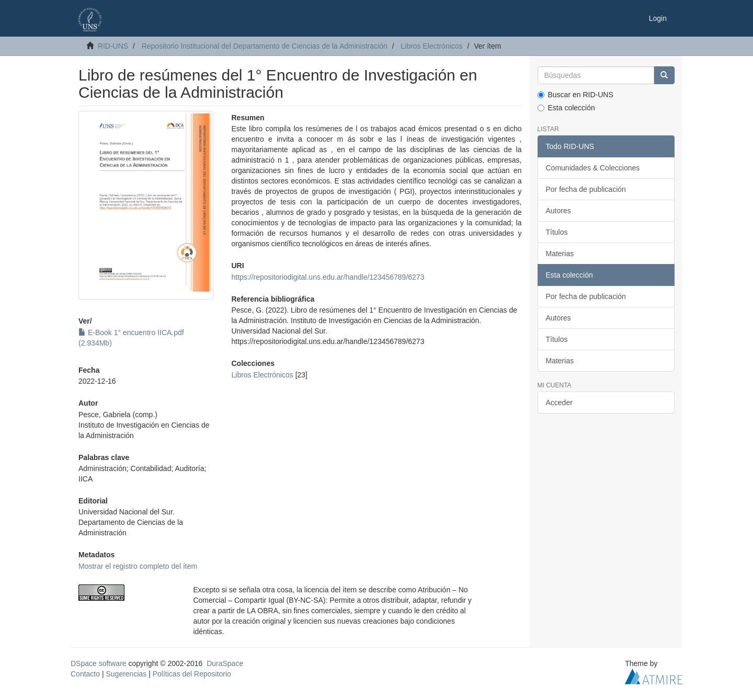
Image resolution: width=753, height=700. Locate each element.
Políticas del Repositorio (192, 674)
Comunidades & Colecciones (593, 168)
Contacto (85, 674)
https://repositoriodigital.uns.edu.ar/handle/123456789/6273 (328, 277)
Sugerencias (126, 674)
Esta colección (566, 108)
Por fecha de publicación (586, 189)
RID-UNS (113, 46)
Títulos (557, 232)
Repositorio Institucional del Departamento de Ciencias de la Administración (265, 46)
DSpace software (99, 663)
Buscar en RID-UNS (575, 95)
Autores (558, 211)
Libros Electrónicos (431, 46)
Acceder (559, 403)
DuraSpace (225, 663)
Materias (560, 254)
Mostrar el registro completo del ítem (138, 566)
